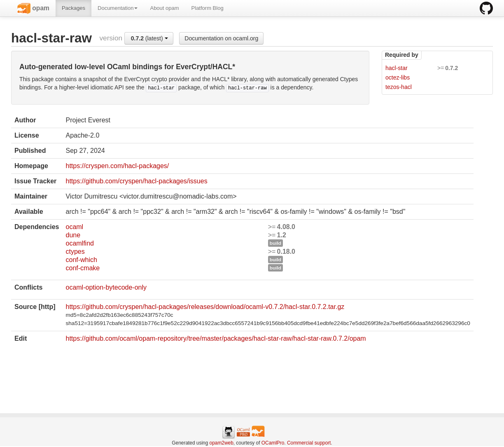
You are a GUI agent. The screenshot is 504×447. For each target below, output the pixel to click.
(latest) (149, 38)
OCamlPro (273, 443)
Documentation (118, 8)
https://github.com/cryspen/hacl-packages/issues (136, 181)
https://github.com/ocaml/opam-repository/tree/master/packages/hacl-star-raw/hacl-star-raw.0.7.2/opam (216, 338)
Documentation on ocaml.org (221, 38)
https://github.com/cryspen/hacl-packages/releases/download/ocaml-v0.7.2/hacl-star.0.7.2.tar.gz (205, 307)
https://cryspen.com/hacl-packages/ (117, 166)
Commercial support (309, 443)
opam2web (222, 443)
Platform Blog (208, 8)
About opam (164, 8)
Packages (73, 8)
